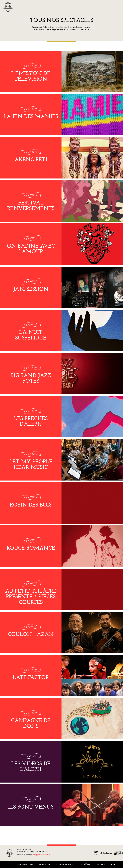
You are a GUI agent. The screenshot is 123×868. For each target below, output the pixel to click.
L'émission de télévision (31, 76)
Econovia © (34, 856)
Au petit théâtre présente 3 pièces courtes (31, 597)
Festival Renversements (31, 206)
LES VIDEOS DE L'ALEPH (31, 767)
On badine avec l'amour (31, 249)
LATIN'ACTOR (31, 678)
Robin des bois (31, 505)
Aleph (8, 7)
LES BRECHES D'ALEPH (31, 422)
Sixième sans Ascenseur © (41, 854)
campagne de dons (31, 724)
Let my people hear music (31, 465)
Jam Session (31, 289)
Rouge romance (31, 548)
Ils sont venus (31, 807)
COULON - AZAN (31, 635)
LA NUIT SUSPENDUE (31, 335)
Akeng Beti (31, 160)
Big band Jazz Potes (31, 379)
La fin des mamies (31, 117)
